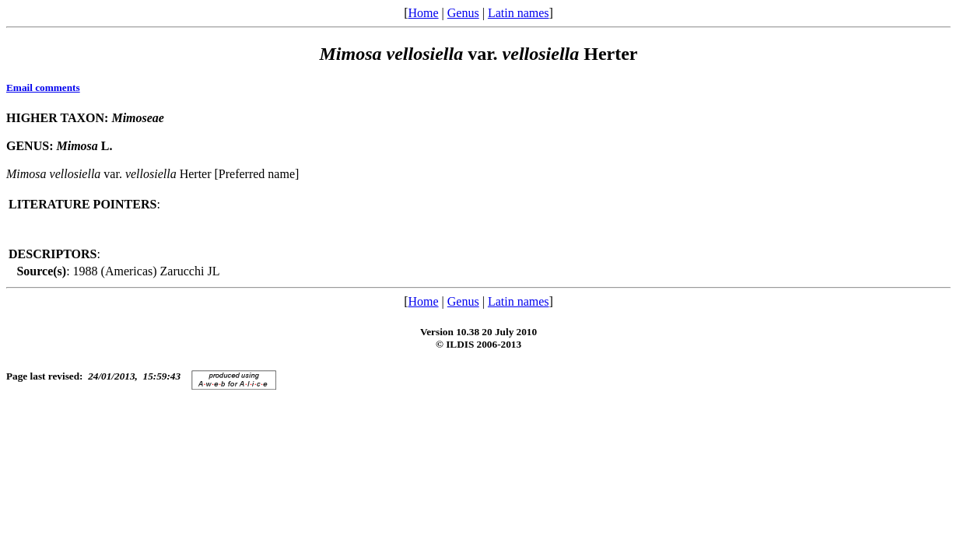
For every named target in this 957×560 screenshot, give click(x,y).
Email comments (43, 87)
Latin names (519, 13)
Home (423, 13)
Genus (463, 13)
